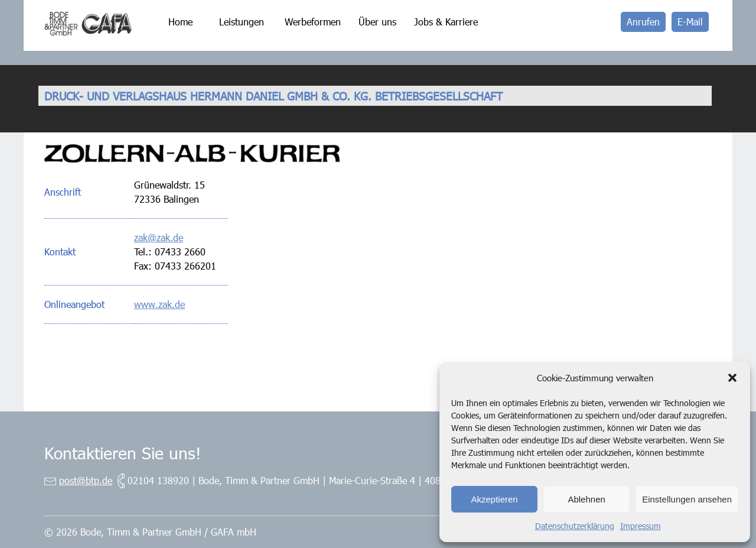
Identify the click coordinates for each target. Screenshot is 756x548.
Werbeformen (313, 22)
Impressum (641, 526)
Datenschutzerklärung (575, 526)
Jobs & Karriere (446, 22)
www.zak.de (159, 304)
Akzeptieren (494, 499)
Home (180, 22)
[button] (732, 378)
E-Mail (690, 22)
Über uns (377, 22)
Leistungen (242, 22)
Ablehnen (586, 499)
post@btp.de (86, 480)
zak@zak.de (159, 237)
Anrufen (643, 22)
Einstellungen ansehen (687, 499)
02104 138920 (158, 480)
